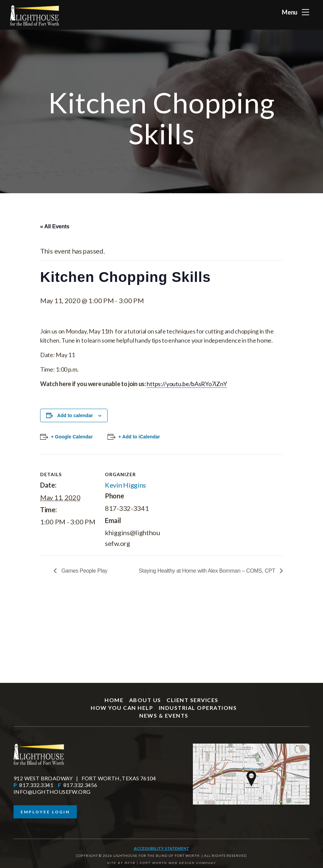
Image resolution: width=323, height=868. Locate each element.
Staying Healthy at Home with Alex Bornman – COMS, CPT (208, 571)
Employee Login (45, 812)
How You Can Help (122, 708)
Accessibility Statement (161, 848)
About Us (145, 700)
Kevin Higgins (125, 485)
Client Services (193, 700)
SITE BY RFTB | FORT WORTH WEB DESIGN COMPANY (161, 863)
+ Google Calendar (72, 437)
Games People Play (84, 571)
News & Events (164, 715)
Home (114, 700)
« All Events (55, 226)
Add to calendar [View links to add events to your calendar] (75, 415)
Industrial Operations (198, 708)
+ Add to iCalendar (139, 437)
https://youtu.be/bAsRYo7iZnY (187, 384)
